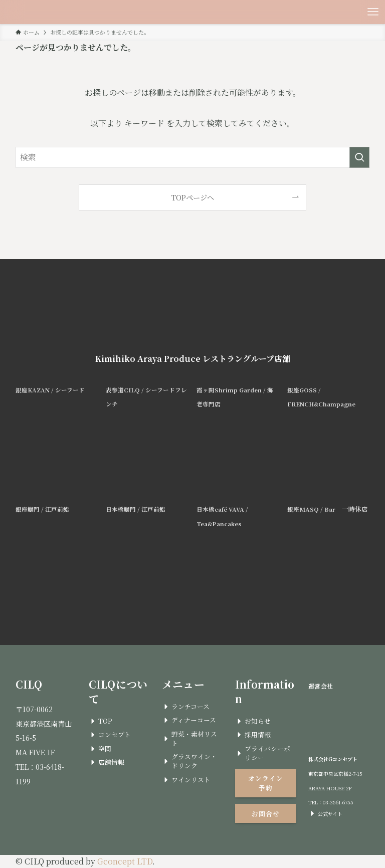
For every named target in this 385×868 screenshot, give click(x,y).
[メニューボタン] (373, 12)
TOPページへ (193, 197)
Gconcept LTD (125, 861)
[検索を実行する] (359, 157)
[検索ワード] (193, 157)
